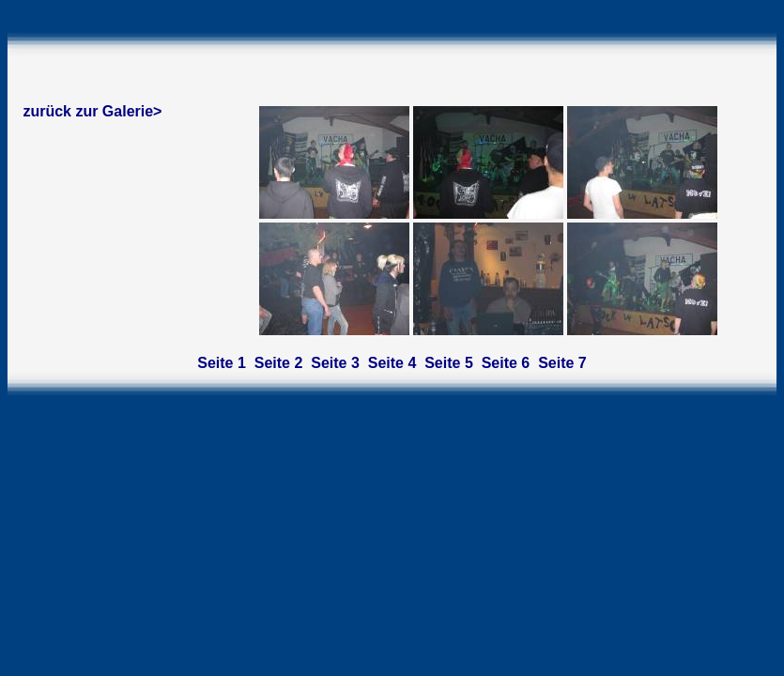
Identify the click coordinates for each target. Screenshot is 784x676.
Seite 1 (222, 363)
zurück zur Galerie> (92, 111)
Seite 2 (279, 363)
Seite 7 (562, 363)
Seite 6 (506, 363)
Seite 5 (449, 363)
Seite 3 (335, 363)
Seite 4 (392, 363)
